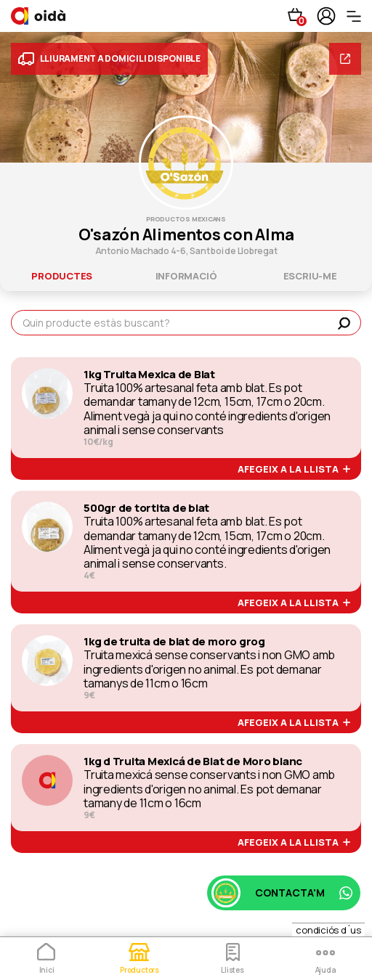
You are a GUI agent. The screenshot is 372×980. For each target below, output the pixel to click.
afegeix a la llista (294, 470)
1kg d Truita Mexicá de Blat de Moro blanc (193, 761)
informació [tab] (186, 276)
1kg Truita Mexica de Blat (149, 375)
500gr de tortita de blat (146, 508)
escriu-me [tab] (310, 276)
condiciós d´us (328, 930)
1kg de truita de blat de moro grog (174, 642)
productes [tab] (62, 276)
